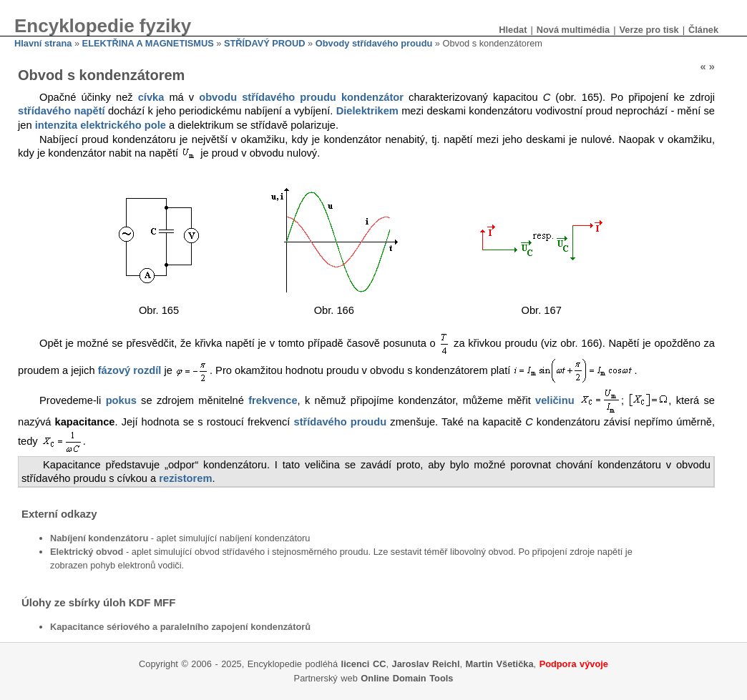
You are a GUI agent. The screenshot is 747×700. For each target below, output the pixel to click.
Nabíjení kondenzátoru (99, 538)
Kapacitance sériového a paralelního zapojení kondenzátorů (180, 627)
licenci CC (364, 664)
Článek (703, 30)
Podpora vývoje (574, 664)
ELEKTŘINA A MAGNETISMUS (148, 43)
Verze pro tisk (649, 30)
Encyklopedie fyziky (103, 26)
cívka (151, 97)
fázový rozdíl (130, 370)
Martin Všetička (500, 664)
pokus (121, 400)
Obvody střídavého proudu (374, 43)
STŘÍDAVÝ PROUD (265, 43)
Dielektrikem (367, 111)
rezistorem (185, 478)
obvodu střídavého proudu (268, 97)
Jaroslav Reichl (426, 664)
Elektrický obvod (87, 552)
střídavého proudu (341, 422)
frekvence (273, 400)
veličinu (555, 400)
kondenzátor (372, 97)
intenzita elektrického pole (101, 125)
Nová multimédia (573, 30)
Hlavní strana (43, 43)
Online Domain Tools (407, 678)
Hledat (513, 30)
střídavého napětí (62, 111)
